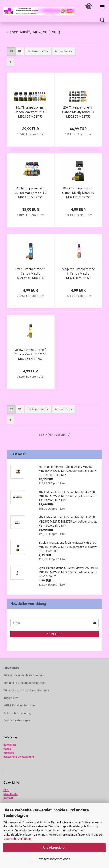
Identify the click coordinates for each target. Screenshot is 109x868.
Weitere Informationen (55, 859)
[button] (11, 51)
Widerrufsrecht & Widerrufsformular (26, 690)
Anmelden (55, 634)
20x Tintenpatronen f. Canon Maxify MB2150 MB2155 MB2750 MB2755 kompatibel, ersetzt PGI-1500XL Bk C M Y (78, 112)
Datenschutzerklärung (17, 839)
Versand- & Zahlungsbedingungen (25, 683)
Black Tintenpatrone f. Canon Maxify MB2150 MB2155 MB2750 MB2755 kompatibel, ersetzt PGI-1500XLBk (78, 193)
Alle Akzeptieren (54, 848)
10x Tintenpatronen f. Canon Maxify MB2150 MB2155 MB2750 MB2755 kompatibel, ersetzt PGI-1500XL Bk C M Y (31, 112)
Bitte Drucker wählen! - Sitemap (23, 675)
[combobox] (38, 51)
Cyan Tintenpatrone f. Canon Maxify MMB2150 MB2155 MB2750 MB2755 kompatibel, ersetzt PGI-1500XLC (31, 274)
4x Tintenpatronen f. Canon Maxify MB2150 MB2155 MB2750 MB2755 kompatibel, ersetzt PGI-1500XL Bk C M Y (31, 193)
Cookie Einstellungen (17, 720)
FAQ (6, 790)
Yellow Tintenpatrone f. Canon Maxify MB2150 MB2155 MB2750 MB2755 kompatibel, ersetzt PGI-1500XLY (30, 354)
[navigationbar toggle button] (102, 7)
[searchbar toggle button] (102, 20)
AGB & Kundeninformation (20, 705)
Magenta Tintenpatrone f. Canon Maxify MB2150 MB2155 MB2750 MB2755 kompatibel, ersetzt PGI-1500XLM (78, 274)
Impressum (11, 698)
